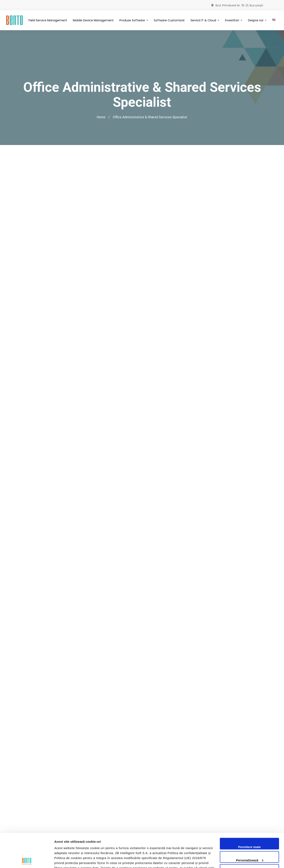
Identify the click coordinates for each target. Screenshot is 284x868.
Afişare (60, 860)
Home (101, 117)
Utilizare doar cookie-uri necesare (249, 839)
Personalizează (250, 826)
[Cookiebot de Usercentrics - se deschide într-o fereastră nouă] (27, 860)
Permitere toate (249, 813)
